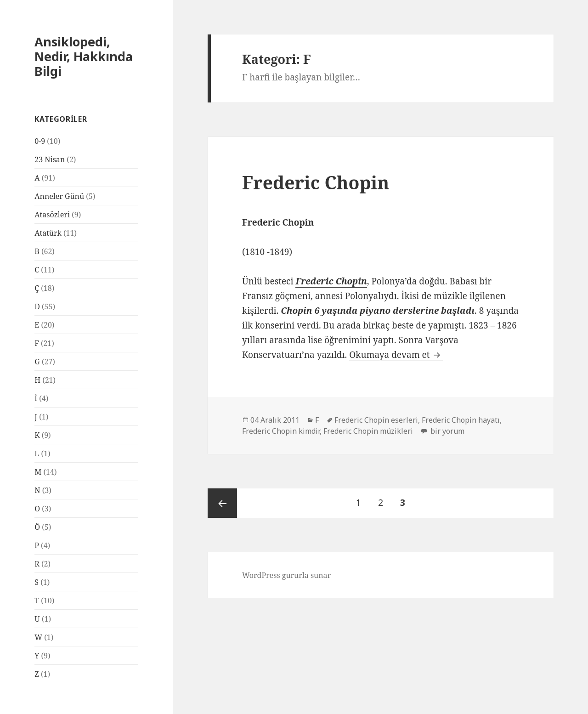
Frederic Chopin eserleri (376, 420)
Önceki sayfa (222, 503)
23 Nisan (50, 159)
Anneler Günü (59, 196)
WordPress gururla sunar (286, 575)
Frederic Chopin (316, 182)
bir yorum (447, 431)
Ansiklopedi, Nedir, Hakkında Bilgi (84, 56)
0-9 (40, 141)
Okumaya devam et (396, 355)
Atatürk (48, 233)
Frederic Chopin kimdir (281, 431)
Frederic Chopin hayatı (461, 420)
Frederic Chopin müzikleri (368, 431)
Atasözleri (52, 215)
